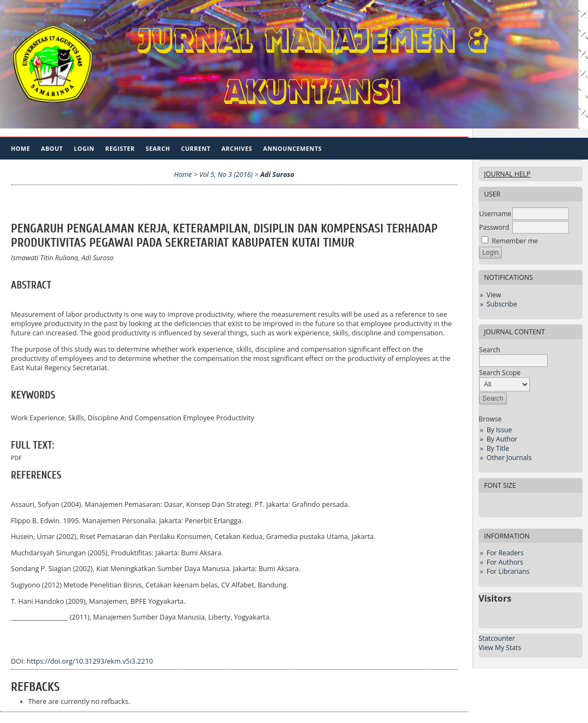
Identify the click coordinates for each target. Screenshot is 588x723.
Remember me (515, 241)
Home (20, 148)
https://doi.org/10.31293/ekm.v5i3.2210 (90, 661)
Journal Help (507, 174)
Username (495, 214)
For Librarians (508, 571)
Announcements (292, 148)
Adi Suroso (277, 174)
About (52, 148)
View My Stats (500, 648)
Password (494, 227)
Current (195, 148)
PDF (16, 458)
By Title (498, 448)
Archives (237, 148)
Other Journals (509, 458)
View (494, 295)
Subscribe (502, 304)
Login (84, 148)
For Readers (505, 553)
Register (120, 148)
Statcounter (497, 638)
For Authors (505, 562)
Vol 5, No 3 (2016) (226, 174)
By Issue (500, 430)
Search (158, 148)
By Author (502, 439)
